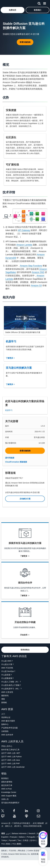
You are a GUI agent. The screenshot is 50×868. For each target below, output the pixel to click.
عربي (8, 833)
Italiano (22, 837)
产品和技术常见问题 (9, 728)
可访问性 (12, 851)
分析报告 (5, 731)
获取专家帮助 (7, 782)
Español (5, 837)
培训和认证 (6, 717)
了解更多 (10, 358)
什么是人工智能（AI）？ (11, 682)
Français (13, 837)
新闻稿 (4, 702)
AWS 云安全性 (7, 692)
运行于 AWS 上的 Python (11, 757)
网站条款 (22, 851)
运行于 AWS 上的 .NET (11, 753)
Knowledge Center (9, 792)
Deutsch (32, 833)
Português (31, 837)
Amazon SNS (38, 272)
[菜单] (45, 3)
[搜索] (39, 3)
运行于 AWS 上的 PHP (11, 763)
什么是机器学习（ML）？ (12, 689)
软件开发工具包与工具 (10, 750)
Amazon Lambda (24, 245)
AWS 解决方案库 (8, 721)
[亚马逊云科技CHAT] (43, 836)
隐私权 (4, 851)
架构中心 (5, 724)
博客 (3, 699)
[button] (13, 10)
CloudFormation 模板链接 (16, 462)
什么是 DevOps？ (8, 671)
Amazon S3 (36, 286)
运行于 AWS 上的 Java (11, 760)
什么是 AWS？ (7, 661)
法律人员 (5, 799)
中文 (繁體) (17, 844)
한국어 (33, 840)
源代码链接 (10, 458)
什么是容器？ (7, 675)
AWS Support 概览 (9, 796)
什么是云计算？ (8, 664)
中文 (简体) (6, 844)
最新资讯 (5, 696)
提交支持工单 (7, 785)
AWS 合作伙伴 (7, 735)
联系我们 (5, 778)
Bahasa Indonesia (19, 833)
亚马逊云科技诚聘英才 (10, 803)
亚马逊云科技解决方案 (19, 368)
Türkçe (4, 840)
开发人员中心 (7, 746)
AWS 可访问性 (7, 668)
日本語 (26, 840)
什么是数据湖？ (8, 678)
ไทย (19, 840)
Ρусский (12, 840)
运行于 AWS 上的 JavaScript (13, 767)
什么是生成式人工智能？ (11, 685)
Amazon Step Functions (31, 266)
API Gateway (24, 230)
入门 (3, 714)
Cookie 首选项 (33, 851)
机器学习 (11, 341)
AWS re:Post (6, 789)
